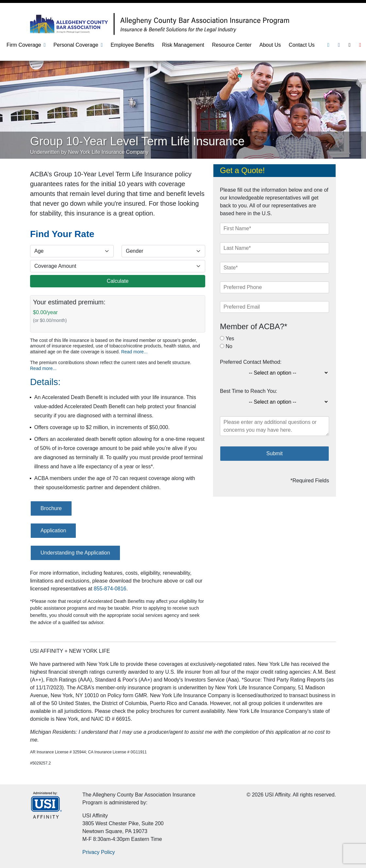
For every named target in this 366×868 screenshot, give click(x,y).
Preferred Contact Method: (251, 362)
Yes (230, 338)
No (229, 346)
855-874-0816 (110, 589)
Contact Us (302, 45)
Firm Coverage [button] (24, 45)
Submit (274, 453)
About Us (270, 45)
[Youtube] (360, 45)
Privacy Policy (99, 852)
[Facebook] (339, 45)
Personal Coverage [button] (76, 45)
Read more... (134, 352)
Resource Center (232, 45)
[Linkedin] (328, 45)
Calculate (118, 281)
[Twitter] (350, 45)
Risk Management (183, 45)
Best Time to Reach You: (249, 391)
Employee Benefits (132, 45)
